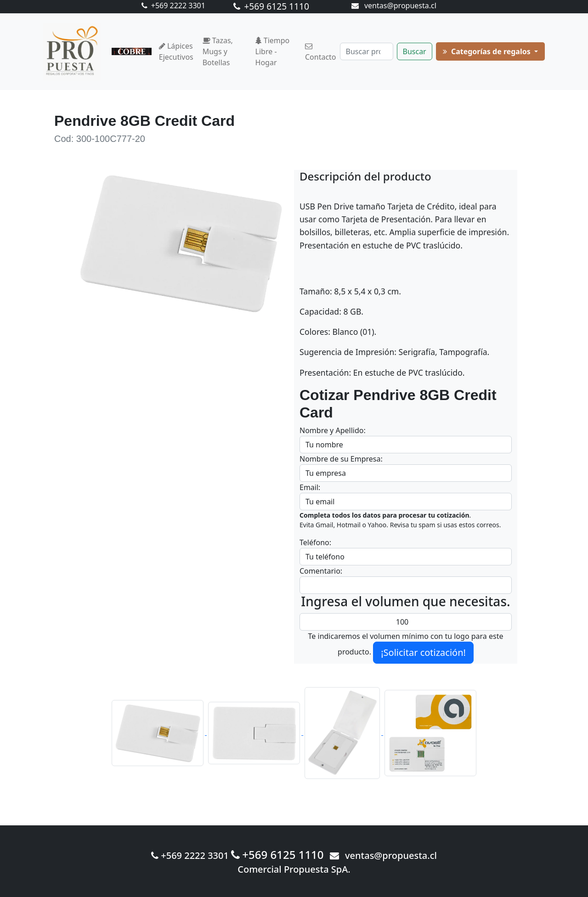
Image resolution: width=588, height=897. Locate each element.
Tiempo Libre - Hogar (273, 51)
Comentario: (321, 571)
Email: (310, 487)
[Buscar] (367, 51)
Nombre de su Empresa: (341, 459)
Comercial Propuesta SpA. (294, 869)
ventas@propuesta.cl (394, 6)
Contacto (321, 52)
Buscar (415, 51)
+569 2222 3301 (173, 6)
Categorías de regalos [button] (488, 51)
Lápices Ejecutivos (176, 51)
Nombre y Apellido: (333, 430)
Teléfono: (315, 542)
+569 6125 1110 (271, 6)
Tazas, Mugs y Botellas (218, 51)
